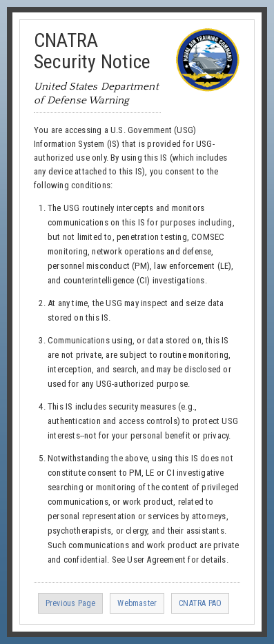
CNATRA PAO (200, 603)
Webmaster (137, 603)
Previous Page (71, 603)
